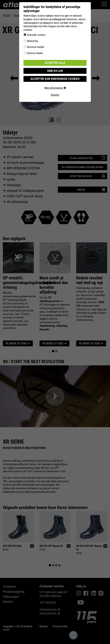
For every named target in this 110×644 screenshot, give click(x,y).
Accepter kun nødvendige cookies (55, 78)
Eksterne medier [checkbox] (36, 47)
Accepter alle (55, 63)
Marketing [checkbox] (32, 41)
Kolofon (55, 94)
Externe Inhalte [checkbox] (35, 53)
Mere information (55, 87)
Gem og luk (55, 70)
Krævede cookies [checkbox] (36, 35)
